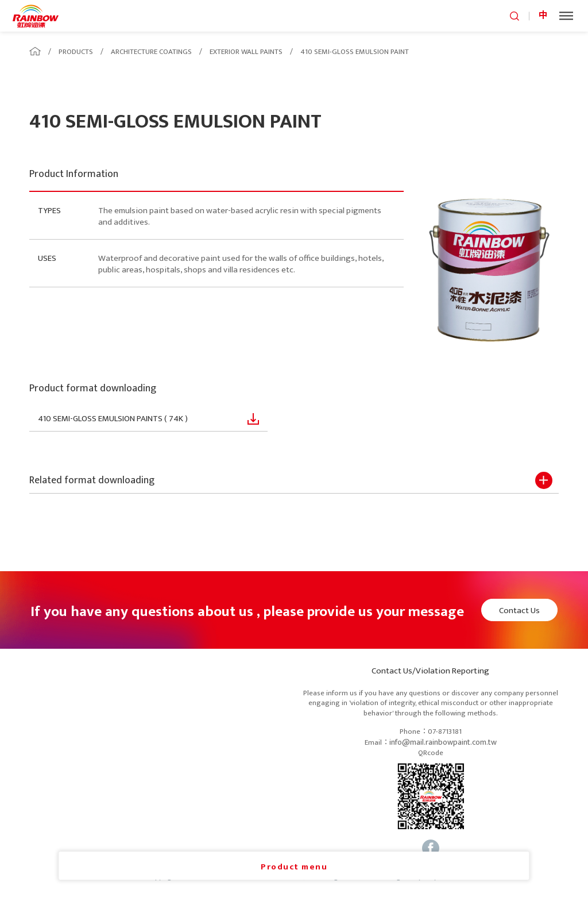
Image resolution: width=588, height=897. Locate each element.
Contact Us (519, 611)
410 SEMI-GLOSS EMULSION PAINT (355, 52)
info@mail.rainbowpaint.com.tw (443, 743)
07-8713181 (445, 732)
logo (36, 16)
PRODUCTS (76, 52)
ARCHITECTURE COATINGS (151, 52)
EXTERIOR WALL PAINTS (246, 52)
